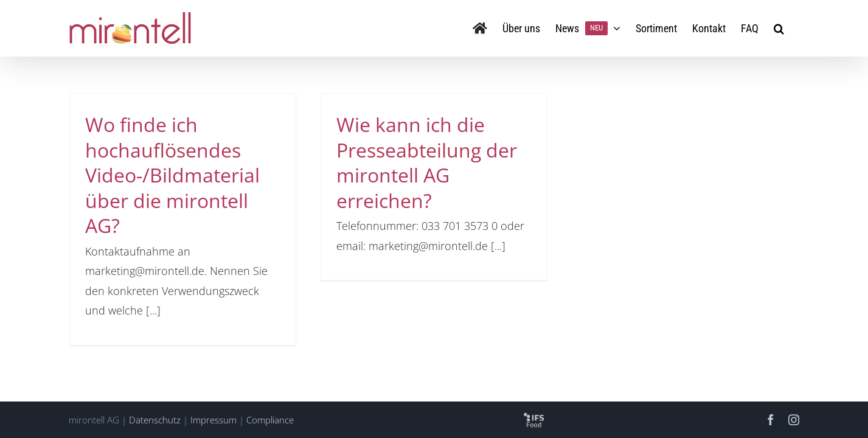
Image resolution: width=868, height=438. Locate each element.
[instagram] (794, 420)
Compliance (270, 420)
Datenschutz (155, 420)
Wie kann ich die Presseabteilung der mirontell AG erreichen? (427, 162)
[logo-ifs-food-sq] (534, 415)
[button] (794, 28)
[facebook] (771, 420)
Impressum (214, 420)
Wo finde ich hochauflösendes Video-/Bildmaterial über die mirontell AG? (172, 175)
